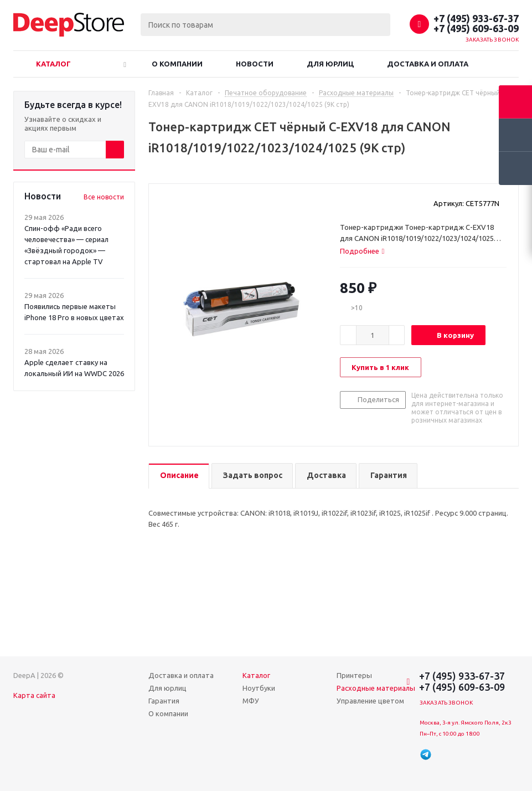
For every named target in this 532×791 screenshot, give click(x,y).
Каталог (53, 64)
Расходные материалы (376, 688)
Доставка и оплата (428, 64)
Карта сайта (34, 695)
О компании (177, 64)
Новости (255, 64)
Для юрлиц (330, 64)
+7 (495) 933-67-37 (476, 18)
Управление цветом (370, 701)
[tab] (362, 251)
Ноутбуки (259, 688)
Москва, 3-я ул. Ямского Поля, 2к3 (466, 723)
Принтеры (354, 675)
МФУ (251, 701)
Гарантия (164, 701)
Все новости (104, 197)
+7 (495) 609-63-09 (476, 28)
